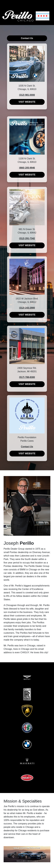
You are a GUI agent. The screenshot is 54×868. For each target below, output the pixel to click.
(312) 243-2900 (27, 308)
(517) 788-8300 (27, 377)
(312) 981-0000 (27, 95)
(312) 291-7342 (27, 238)
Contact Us (27, 38)
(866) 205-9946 (27, 168)
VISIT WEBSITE (27, 102)
